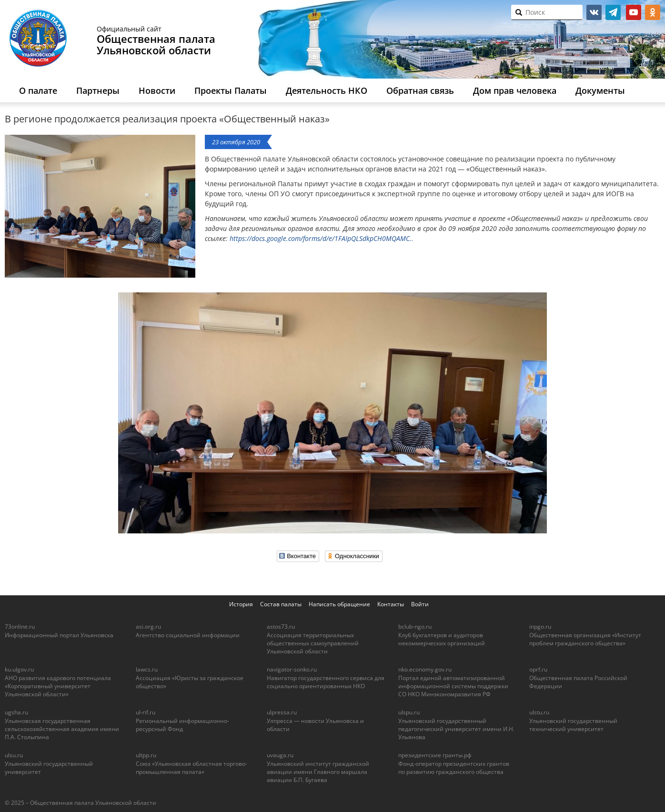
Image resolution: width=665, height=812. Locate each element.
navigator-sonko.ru (292, 669)
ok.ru (653, 12)
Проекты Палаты (231, 90)
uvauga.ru (280, 755)
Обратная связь (420, 90)
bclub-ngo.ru (415, 627)
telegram (613, 12)
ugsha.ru (16, 712)
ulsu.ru (14, 755)
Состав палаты (281, 604)
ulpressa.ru (282, 712)
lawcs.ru (147, 669)
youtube (634, 12)
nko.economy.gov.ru (425, 669)
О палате (38, 90)
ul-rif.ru (146, 712)
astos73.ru (281, 627)
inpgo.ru (540, 627)
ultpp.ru (146, 755)
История (241, 604)
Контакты (391, 604)
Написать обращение (339, 604)
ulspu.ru (409, 712)
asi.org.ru (148, 627)
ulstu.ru (539, 712)
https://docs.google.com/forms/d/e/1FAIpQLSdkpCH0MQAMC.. (322, 238)
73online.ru (20, 627)
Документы (600, 90)
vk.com (594, 12)
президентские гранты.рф (435, 755)
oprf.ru (538, 669)
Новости (157, 90)
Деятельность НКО (327, 90)
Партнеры (98, 90)
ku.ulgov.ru (19, 669)
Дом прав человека (515, 90)
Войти (420, 604)
